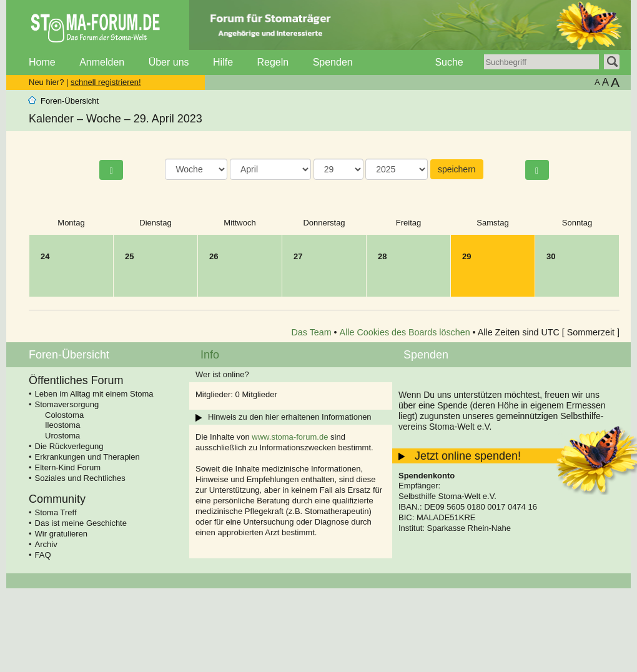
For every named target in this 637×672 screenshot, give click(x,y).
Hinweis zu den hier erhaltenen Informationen (290, 417)
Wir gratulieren (62, 534)
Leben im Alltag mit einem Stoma (94, 394)
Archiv (46, 544)
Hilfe (223, 62)
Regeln (273, 62)
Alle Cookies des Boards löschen (405, 332)
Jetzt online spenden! (468, 456)
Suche (449, 62)
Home (42, 62)
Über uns (169, 62)
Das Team (312, 332)
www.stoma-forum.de (290, 437)
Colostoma (64, 415)
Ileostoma (62, 425)
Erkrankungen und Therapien (87, 457)
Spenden (333, 62)
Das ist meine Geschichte (81, 523)
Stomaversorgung (67, 404)
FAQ (43, 555)
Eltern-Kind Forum (68, 467)
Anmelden (102, 62)
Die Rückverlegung (69, 446)
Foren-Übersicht (70, 101)
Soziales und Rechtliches (80, 478)
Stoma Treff (56, 512)
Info (210, 355)
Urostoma (62, 436)
